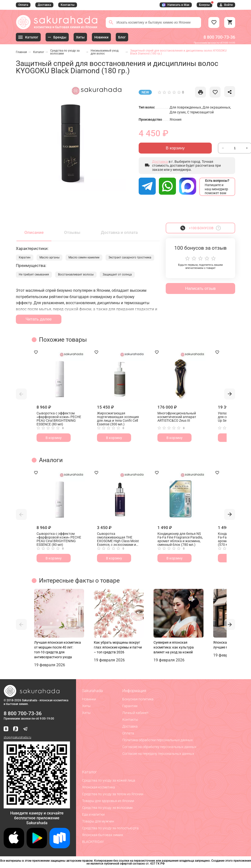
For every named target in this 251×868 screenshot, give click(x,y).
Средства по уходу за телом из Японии (113, 794)
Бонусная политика (138, 699)
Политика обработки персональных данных (158, 740)
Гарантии (130, 706)
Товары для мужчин (98, 821)
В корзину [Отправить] (175, 148)
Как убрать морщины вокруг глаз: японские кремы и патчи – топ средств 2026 (118, 647)
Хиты (86, 706)
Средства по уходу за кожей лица (109, 780)
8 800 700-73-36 (219, 37)
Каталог (39, 52)
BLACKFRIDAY (93, 842)
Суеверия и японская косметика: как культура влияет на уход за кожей (174, 647)
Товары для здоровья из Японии (108, 801)
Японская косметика (99, 787)
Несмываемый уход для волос (105, 52)
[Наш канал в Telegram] (25, 729)
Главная (21, 52)
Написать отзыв (200, 288)
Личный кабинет (135, 713)
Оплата (23, 5)
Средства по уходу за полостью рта (110, 828)
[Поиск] (111, 22)
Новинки (89, 699)
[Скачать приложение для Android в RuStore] (37, 806)
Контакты (68, 5)
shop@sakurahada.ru (17, 737)
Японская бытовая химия (103, 835)
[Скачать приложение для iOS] (14, 847)
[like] (200, 92)
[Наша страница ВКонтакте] (6, 729)
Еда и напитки (93, 814)
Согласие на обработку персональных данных (159, 747)
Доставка (44, 5)
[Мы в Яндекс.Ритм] (16, 729)
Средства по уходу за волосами (65, 52)
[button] (21, 394)
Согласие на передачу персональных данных (158, 754)
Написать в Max (176, 5)
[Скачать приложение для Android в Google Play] (37, 847)
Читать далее (39, 319)
